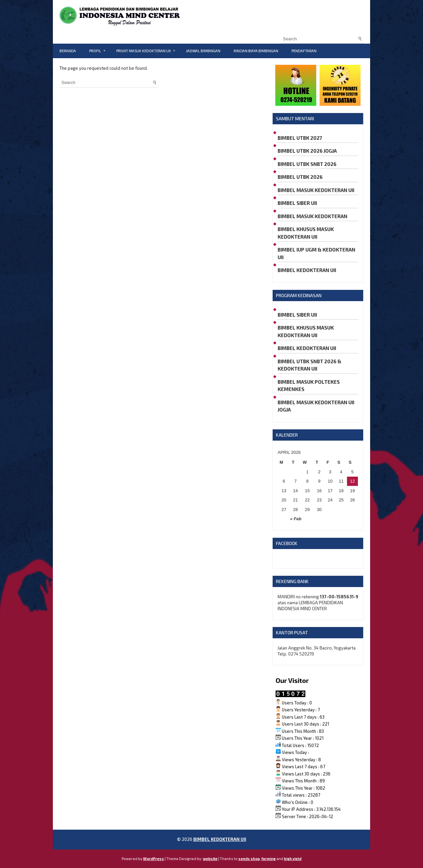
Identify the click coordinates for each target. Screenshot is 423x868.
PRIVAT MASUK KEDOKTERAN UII (148, 48)
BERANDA (68, 51)
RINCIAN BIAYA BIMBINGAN (256, 51)
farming (269, 859)
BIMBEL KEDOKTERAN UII (307, 270)
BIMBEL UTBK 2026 (300, 177)
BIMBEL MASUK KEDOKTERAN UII (316, 190)
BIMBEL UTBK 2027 (300, 138)
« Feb (296, 519)
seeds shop (249, 859)
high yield (293, 859)
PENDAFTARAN (304, 51)
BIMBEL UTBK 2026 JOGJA (307, 151)
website (210, 859)
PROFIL (99, 48)
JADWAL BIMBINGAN (203, 51)
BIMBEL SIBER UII (297, 203)
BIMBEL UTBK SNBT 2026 (307, 164)
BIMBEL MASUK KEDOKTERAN (312, 216)
